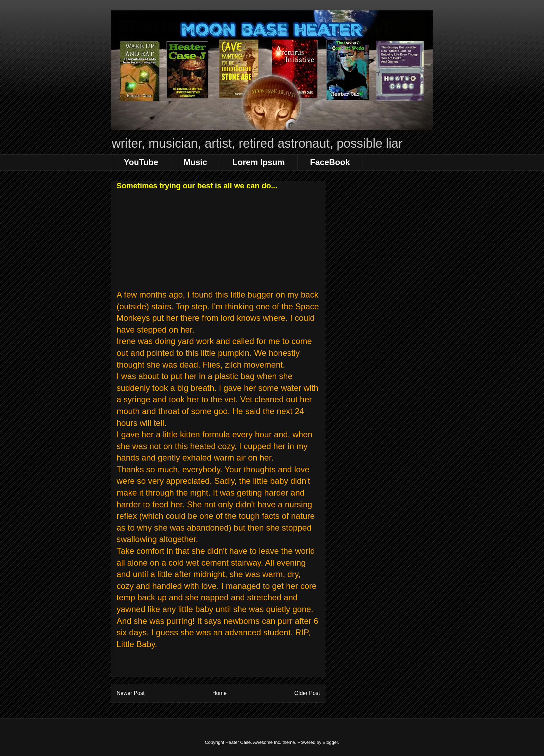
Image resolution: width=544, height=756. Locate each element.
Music (195, 162)
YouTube (141, 162)
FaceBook (330, 162)
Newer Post (131, 693)
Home (220, 693)
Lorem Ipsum (259, 162)
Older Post (307, 693)
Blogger (330, 742)
